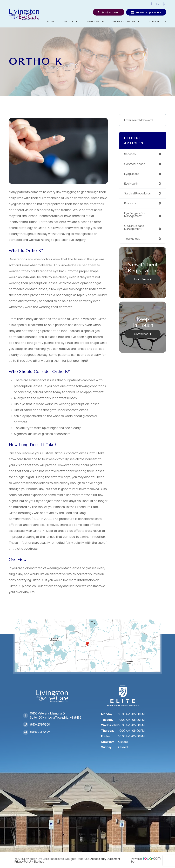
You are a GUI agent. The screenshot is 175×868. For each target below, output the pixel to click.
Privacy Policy (23, 862)
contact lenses (135, 164)
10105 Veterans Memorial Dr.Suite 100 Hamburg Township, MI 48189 (56, 715)
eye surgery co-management (135, 215)
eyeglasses (132, 174)
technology (132, 239)
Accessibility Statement (105, 859)
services (130, 154)
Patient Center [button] (126, 21)
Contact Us (158, 21)
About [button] (71, 21)
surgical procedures (138, 194)
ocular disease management (134, 228)
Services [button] (95, 21)
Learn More (141, 280)
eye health (131, 184)
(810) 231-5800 (40, 723)
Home (51, 21)
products (130, 204)
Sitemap (39, 862)
